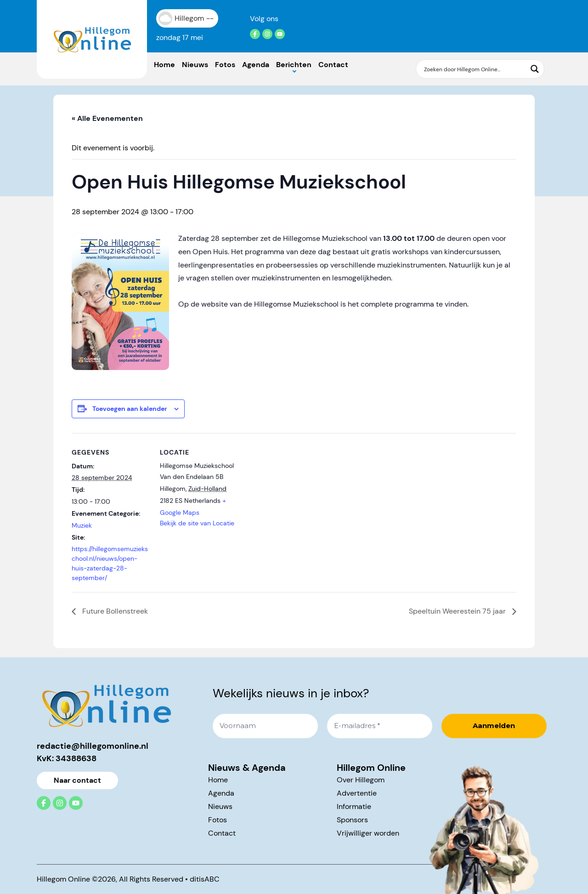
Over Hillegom (361, 780)
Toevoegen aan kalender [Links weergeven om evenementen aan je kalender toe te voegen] (130, 409)
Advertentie (357, 793)
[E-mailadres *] (380, 726)
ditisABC (205, 879)
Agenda (256, 65)
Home (164, 65)
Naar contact (77, 780)
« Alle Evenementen (107, 118)
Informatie (354, 806)
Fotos (225, 65)
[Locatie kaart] (297, 497)
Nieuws (195, 65)
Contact (333, 65)
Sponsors (352, 820)
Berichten (294, 65)
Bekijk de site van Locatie (197, 523)
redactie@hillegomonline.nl (93, 746)
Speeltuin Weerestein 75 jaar (458, 611)
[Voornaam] (265, 726)
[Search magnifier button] (535, 69)
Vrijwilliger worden (368, 833)
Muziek (82, 525)
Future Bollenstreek (114, 611)
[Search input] (474, 69)
